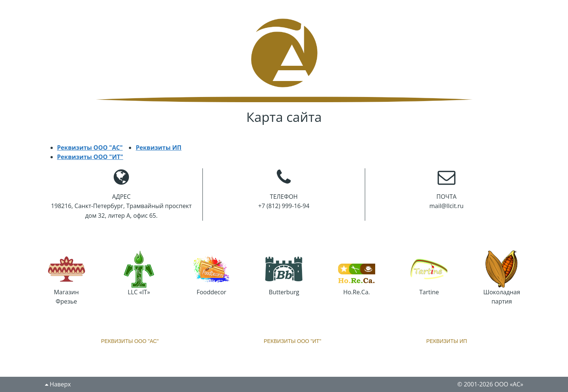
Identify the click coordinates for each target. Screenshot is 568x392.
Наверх (58, 384)
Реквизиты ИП (158, 148)
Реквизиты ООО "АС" (90, 148)
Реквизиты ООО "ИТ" (90, 157)
